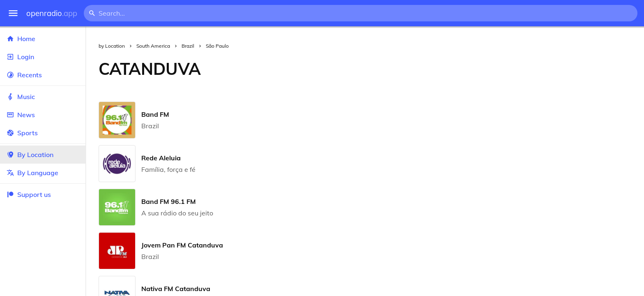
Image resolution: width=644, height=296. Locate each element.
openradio (52, 13)
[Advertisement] (429, 69)
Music (43, 97)
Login (43, 57)
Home (43, 39)
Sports (43, 133)
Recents (43, 75)
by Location (112, 46)
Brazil (188, 46)
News (43, 115)
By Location (43, 155)
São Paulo (217, 46)
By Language (43, 173)
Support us (29, 194)
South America (153, 46)
